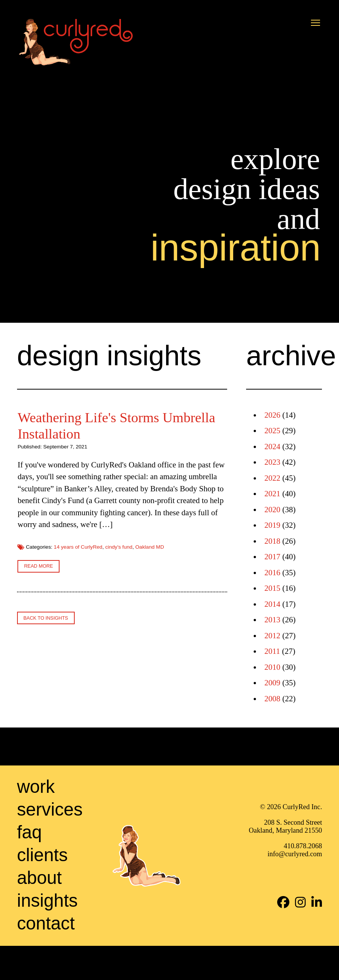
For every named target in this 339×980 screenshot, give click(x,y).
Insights (47, 934)
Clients (42, 889)
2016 (272, 573)
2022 (272, 478)
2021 (272, 494)
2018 (272, 541)
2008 (272, 699)
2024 (272, 447)
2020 (272, 510)
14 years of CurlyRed (191, 659)
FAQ (30, 866)
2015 (272, 588)
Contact (46, 957)
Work (36, 820)
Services (50, 843)
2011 (272, 651)
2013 (272, 620)
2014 (272, 604)
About (39, 911)
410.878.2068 (303, 880)
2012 (272, 636)
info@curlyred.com (295, 888)
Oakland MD (175, 665)
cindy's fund (144, 665)
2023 (272, 462)
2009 (272, 683)
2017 (272, 557)
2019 (272, 525)
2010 (272, 667)
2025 (272, 431)
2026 (272, 415)
